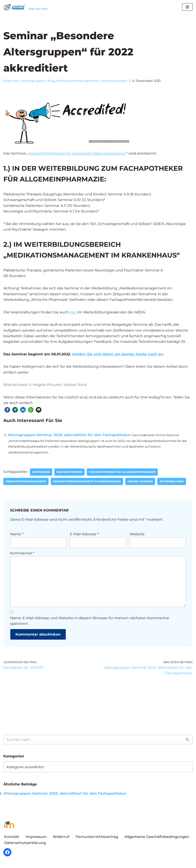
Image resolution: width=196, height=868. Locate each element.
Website (137, 535)
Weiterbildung (172, 482)
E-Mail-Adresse (84, 535)
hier (73, 313)
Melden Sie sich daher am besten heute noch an (118, 355)
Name (17, 535)
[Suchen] (93, 741)
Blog (51, 81)
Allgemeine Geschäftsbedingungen (157, 838)
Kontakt (12, 838)
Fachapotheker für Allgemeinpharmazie (122, 473)
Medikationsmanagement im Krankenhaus (87, 482)
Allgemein (12, 81)
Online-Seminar (140, 482)
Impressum (36, 838)
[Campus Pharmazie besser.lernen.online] (27, 7)
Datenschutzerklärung (25, 844)
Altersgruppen (34, 81)
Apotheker (41, 473)
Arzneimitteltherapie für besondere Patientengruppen (77, 154)
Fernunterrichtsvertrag (97, 838)
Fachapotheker (70, 473)
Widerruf (61, 838)
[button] (7, 410)
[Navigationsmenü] (187, 7)
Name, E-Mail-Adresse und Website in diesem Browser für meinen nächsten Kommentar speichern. (90, 622)
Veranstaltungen (114, 81)
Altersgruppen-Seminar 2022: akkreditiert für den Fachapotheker (69, 436)
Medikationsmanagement (78, 81)
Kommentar (22, 554)
